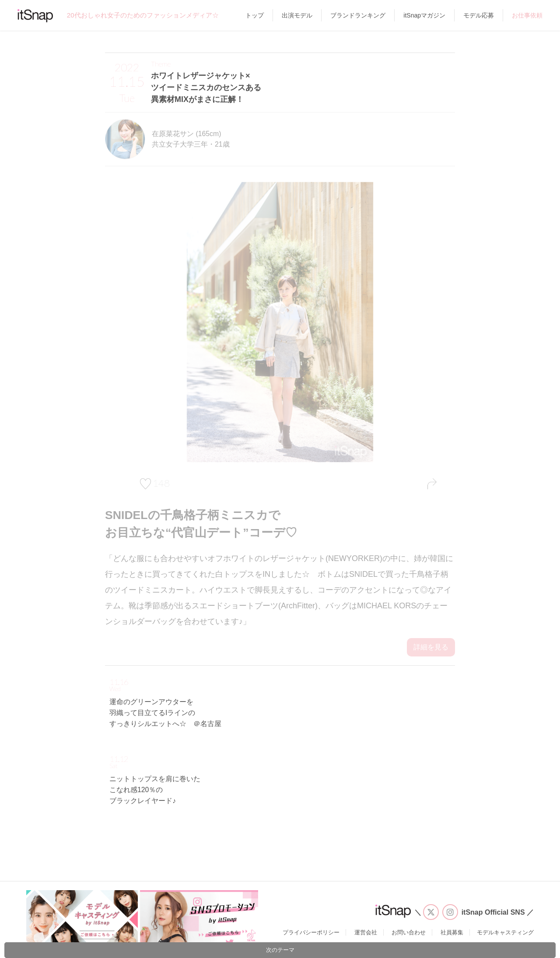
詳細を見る (431, 647)
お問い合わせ (409, 932)
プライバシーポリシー (311, 932)
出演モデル (297, 15)
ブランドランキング (358, 15)
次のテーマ (280, 950)
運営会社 (366, 932)
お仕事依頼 (527, 15)
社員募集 (452, 932)
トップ (255, 15)
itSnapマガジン (424, 15)
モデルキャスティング (505, 932)
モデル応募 (479, 15)
